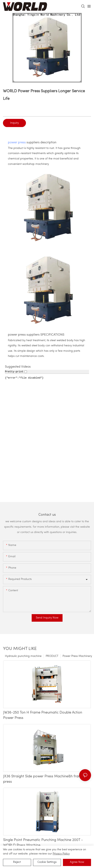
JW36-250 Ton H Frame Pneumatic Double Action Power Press (43, 715)
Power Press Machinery (77, 656)
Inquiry (14, 123)
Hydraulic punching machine (23, 656)
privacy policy (61, 854)
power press (17, 143)
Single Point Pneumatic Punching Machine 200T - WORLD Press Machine (43, 843)
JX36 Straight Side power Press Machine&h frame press (43, 779)
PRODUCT (52, 656)
